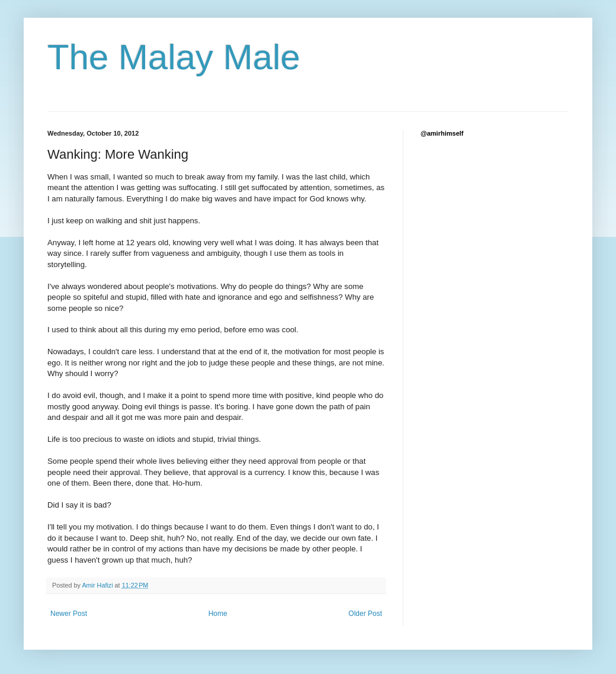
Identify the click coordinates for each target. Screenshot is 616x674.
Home (218, 614)
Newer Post (69, 614)
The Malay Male (174, 57)
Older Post (365, 614)
